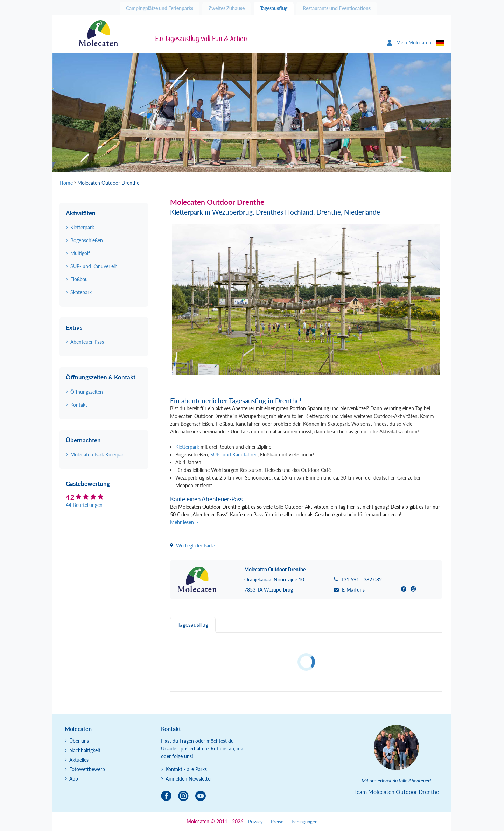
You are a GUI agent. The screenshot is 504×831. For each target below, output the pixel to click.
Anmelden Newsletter (189, 779)
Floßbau (79, 279)
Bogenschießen (87, 240)
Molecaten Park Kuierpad (97, 455)
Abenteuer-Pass (87, 342)
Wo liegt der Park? (193, 546)
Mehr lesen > (184, 522)
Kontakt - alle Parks (186, 769)
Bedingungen (304, 822)
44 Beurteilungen (84, 505)
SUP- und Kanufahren (234, 455)
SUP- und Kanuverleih (94, 266)
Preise (277, 822)
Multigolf (80, 253)
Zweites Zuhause (227, 8)
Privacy (255, 822)
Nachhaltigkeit (85, 750)
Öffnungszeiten (87, 392)
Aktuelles (79, 760)
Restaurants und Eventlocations (337, 8)
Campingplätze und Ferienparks (160, 8)
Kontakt (79, 405)
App (74, 779)
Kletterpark (187, 447)
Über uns (79, 741)
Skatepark (81, 292)
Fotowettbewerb (87, 769)
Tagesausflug (274, 8)
